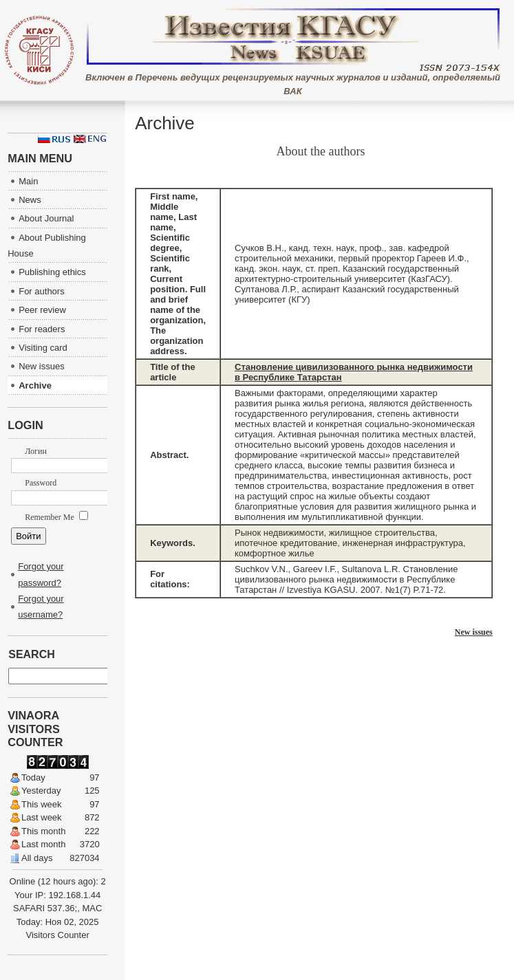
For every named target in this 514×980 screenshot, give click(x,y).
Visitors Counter (58, 935)
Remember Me (56, 517)
